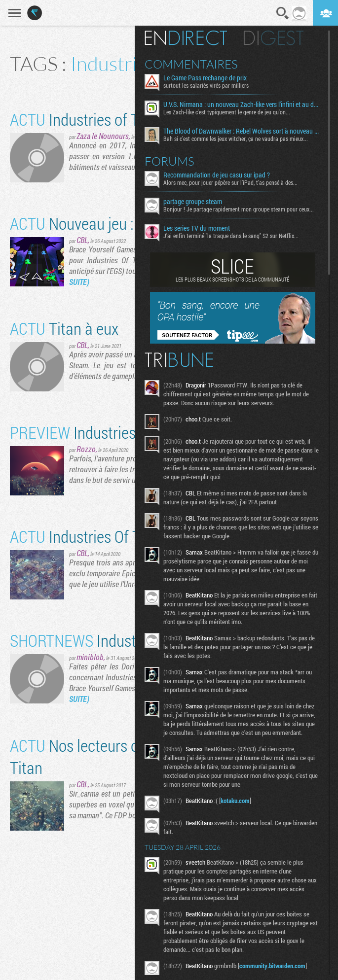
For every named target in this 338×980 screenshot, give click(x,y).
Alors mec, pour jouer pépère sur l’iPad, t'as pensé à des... (231, 182)
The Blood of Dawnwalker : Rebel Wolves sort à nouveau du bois (243, 131)
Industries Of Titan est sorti (114, 536)
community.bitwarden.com (273, 966)
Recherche (283, 13)
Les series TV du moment (198, 228)
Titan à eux (64, 328)
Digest (275, 38)
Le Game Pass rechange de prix (206, 78)
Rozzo (86, 449)
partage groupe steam (194, 202)
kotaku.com (236, 801)
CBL (82, 240)
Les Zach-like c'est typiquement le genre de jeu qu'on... (228, 112)
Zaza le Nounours (103, 136)
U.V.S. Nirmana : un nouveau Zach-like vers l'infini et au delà (243, 105)
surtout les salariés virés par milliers (207, 85)
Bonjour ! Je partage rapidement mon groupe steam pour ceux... (240, 209)
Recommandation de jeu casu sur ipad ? (218, 175)
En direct (187, 38)
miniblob (90, 657)
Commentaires (192, 64)
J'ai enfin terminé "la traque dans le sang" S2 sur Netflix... (232, 236)
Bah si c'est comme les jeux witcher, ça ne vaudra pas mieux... (237, 139)
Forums (170, 161)
